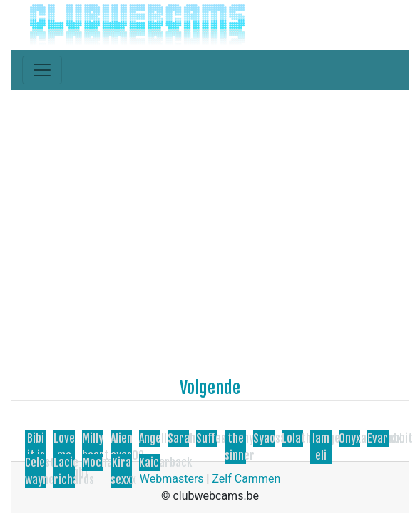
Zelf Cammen (246, 479)
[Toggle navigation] (42, 70)
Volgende (210, 388)
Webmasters (172, 479)
